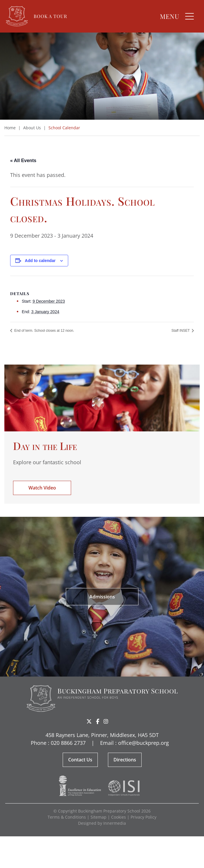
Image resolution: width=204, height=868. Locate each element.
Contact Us (80, 760)
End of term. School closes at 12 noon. (44, 331)
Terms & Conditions (67, 817)
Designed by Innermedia (102, 823)
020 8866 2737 (68, 743)
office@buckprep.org (143, 743)
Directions (125, 760)
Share (115, 722)
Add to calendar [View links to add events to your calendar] (40, 261)
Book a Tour (50, 16)
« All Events (23, 160)
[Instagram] (106, 721)
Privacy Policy (143, 817)
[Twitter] (89, 721)
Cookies (119, 817)
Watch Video (42, 488)
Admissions (102, 596)
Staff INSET (181, 331)
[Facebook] (98, 721)
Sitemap (99, 817)
